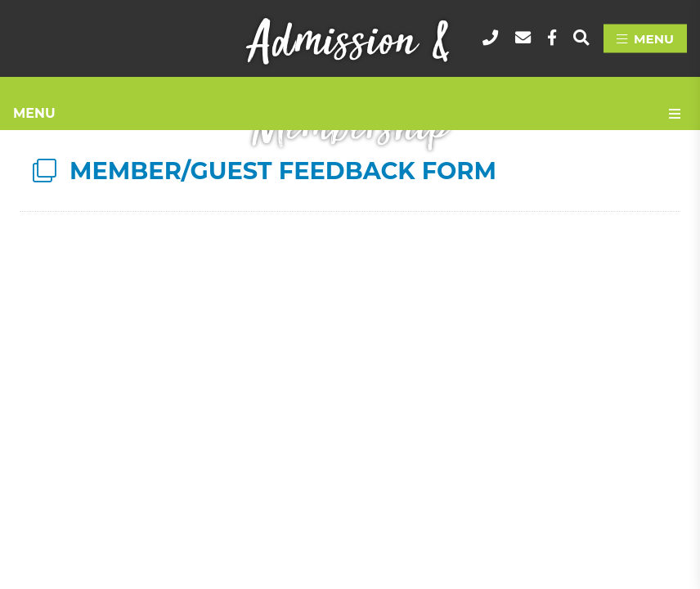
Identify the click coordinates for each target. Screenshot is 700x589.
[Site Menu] (350, 113)
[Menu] (645, 39)
